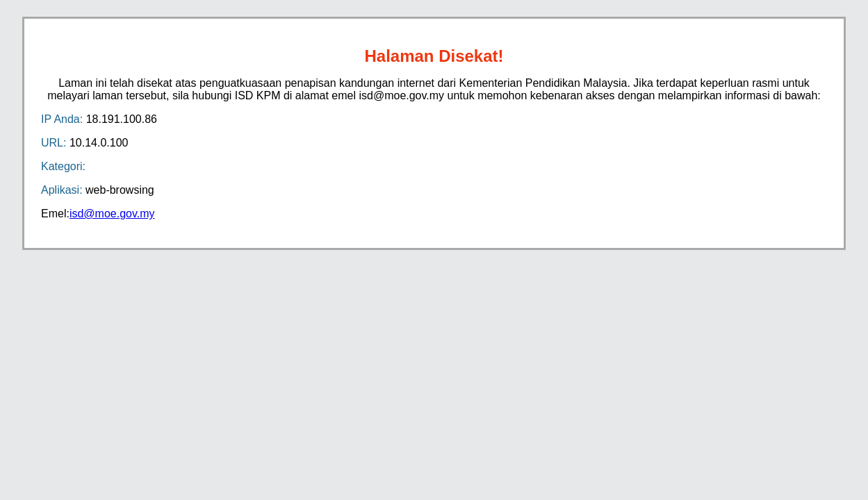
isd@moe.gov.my (112, 214)
